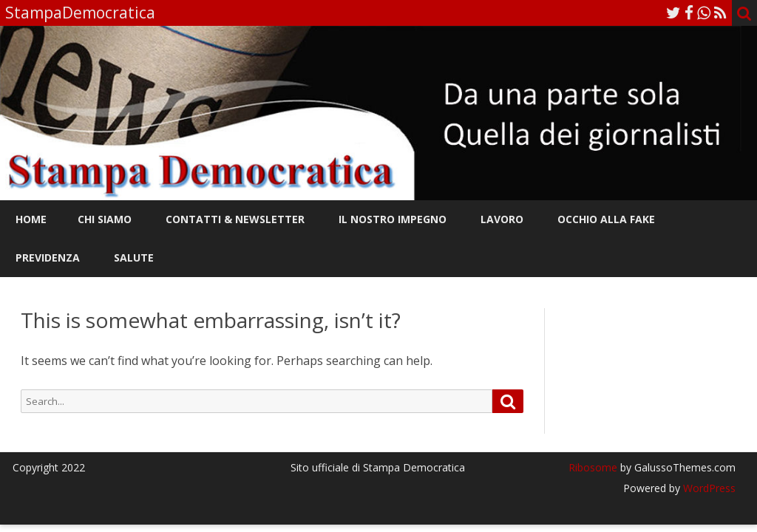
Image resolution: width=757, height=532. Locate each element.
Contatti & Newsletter (235, 219)
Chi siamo (105, 219)
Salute (134, 258)
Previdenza (48, 258)
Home (31, 219)
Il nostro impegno (393, 219)
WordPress (708, 488)
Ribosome (593, 467)
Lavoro (502, 219)
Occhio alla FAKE (606, 219)
